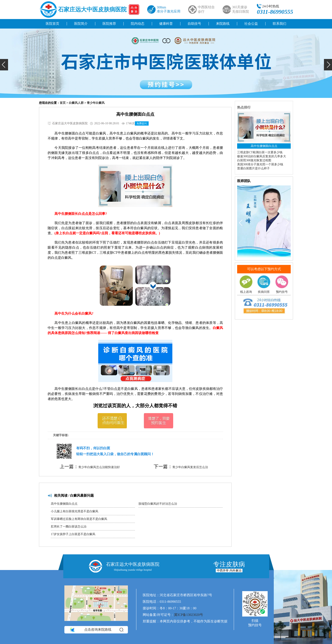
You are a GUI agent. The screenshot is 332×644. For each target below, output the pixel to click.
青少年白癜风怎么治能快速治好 (99, 467)
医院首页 (53, 24)
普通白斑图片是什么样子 (253, 168)
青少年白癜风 (96, 103)
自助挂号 (194, 24)
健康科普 (166, 24)
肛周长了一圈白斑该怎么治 (69, 527)
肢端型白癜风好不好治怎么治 (158, 504)
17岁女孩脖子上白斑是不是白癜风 (73, 534)
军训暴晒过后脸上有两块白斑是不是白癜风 (79, 519)
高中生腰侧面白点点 (64, 504)
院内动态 (138, 24)
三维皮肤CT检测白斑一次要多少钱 (260, 152)
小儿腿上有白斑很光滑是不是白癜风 (75, 511)
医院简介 (81, 24)
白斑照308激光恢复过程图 (254, 160)
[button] (4, 65)
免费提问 (142, 123)
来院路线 (223, 24)
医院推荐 (109, 24)
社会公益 (251, 24)
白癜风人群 (76, 103)
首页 (63, 103)
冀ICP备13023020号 (189, 615)
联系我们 (279, 24)
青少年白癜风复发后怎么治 (190, 467)
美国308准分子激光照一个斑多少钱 (260, 164)
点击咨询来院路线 (96, 630)
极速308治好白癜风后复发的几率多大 (262, 156)
